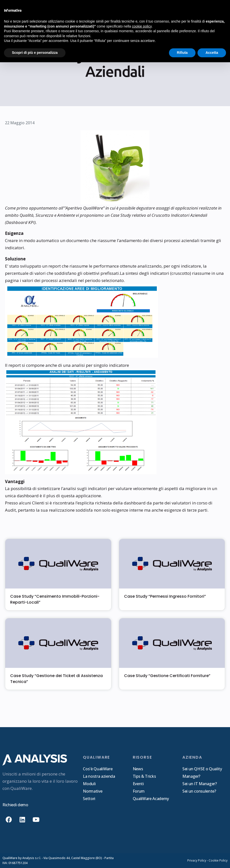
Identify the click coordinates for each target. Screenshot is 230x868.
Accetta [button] (212, 53)
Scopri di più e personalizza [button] (35, 53)
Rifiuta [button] (182, 53)
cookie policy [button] (142, 26)
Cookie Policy (218, 860)
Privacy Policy (197, 860)
